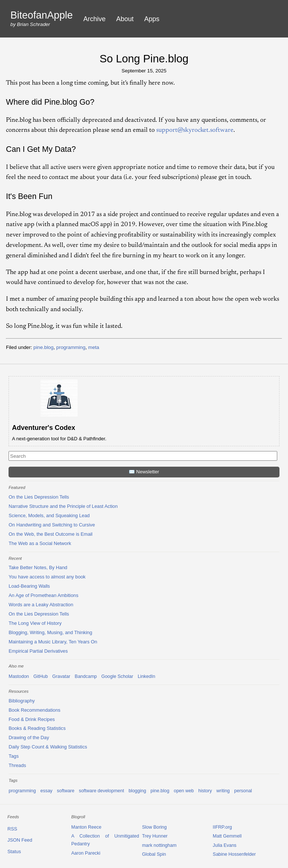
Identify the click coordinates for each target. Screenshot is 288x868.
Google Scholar (117, 676)
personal (243, 791)
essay (47, 791)
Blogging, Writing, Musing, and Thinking (50, 632)
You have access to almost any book (47, 577)
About (125, 19)
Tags (14, 756)
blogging (137, 791)
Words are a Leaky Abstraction (41, 605)
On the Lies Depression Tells (39, 497)
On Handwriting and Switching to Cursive (52, 525)
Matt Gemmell (227, 836)
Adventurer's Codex (43, 428)
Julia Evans (225, 845)
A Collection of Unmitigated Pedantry (105, 840)
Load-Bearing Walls (29, 586)
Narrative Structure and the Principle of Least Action (63, 506)
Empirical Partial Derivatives (38, 651)
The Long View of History (35, 623)
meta (94, 347)
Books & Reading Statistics (37, 728)
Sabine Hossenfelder (234, 854)
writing (223, 791)
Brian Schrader (34, 24)
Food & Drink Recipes (32, 719)
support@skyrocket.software (195, 130)
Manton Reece (86, 827)
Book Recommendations (34, 710)
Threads (17, 765)
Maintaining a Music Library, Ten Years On (53, 642)
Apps (152, 19)
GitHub (41, 676)
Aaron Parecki (86, 853)
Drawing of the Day (29, 738)
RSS (12, 829)
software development (101, 791)
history (205, 791)
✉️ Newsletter (144, 472)
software (66, 791)
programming (71, 347)
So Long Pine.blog (144, 58)
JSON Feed (20, 840)
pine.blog (43, 347)
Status (14, 851)
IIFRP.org (222, 827)
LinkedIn (146, 676)
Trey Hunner (155, 836)
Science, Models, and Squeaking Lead (49, 515)
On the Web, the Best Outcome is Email (50, 534)
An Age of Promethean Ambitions (43, 595)
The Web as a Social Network (40, 543)
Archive (95, 19)
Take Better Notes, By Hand (38, 567)
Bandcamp (86, 676)
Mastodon (19, 676)
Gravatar (61, 676)
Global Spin (154, 854)
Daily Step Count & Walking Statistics (48, 747)
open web (184, 791)
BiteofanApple (42, 15)
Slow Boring (155, 827)
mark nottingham (159, 845)
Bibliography (22, 701)
